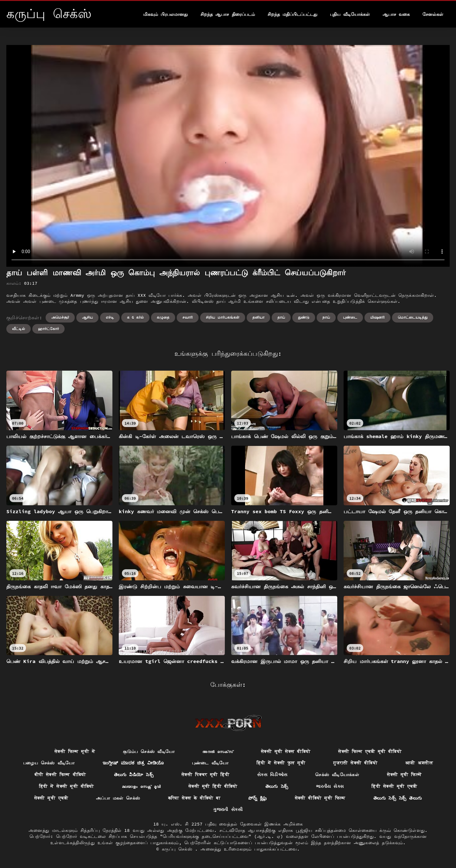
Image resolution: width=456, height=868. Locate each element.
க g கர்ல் (136, 317)
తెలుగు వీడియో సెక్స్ (134, 775)
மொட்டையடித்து (413, 317)
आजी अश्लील (419, 763)
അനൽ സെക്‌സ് (218, 751)
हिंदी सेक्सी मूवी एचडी (394, 786)
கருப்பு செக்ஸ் (178, 849)
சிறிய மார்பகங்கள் (222, 317)
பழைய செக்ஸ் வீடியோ (49, 763)
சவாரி (188, 317)
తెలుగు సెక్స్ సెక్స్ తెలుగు (398, 798)
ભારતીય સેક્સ (330, 786)
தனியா (258, 317)
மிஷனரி (377, 317)
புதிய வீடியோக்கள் (350, 14)
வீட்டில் (19, 329)
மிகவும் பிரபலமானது (165, 14)
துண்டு (304, 317)
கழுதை (163, 317)
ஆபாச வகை (396, 14)
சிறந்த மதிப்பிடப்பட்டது (292, 14)
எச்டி (110, 317)
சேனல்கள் (433, 14)
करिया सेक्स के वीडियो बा (194, 798)
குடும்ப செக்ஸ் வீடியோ (149, 751)
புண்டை (350, 317)
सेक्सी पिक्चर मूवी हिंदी (205, 775)
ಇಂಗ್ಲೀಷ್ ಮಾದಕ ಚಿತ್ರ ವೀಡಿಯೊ (133, 763)
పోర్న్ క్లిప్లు (257, 798)
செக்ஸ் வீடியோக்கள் (337, 775)
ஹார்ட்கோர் (48, 329)
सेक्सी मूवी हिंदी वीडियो (213, 786)
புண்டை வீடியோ (210, 763)
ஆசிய (87, 317)
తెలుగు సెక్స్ (277, 786)
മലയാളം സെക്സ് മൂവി (141, 786)
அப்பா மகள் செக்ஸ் (118, 798)
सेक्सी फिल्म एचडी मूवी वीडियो (370, 751)
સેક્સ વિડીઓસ (272, 775)
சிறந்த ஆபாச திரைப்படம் (228, 14)
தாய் (281, 317)
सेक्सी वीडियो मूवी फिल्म (320, 798)
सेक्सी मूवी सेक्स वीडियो (286, 751)
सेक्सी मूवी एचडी (51, 798)
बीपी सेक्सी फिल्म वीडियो (60, 775)
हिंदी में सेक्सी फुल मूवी (281, 763)
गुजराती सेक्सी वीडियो (355, 763)
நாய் (326, 317)
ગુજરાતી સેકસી (228, 809)
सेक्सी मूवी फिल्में (404, 775)
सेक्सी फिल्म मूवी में (75, 751)
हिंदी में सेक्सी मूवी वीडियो (66, 786)
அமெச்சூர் (60, 317)
